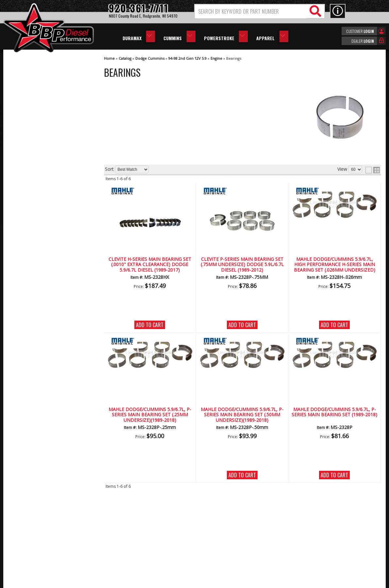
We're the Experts (40, 191)
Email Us (30, 258)
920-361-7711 (36, 271)
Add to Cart (150, 325)
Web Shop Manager (253, 582)
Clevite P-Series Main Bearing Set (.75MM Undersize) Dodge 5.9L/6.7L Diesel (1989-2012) (242, 265)
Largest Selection (40, 210)
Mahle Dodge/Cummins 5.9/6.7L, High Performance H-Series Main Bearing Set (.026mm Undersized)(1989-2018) (335, 265)
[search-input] (251, 11)
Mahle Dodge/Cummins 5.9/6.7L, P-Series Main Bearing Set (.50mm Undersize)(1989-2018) (242, 415)
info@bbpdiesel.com (219, 551)
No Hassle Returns (41, 229)
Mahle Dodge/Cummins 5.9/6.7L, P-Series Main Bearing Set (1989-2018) (334, 412)
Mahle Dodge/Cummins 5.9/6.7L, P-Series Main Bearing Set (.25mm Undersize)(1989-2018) (150, 415)
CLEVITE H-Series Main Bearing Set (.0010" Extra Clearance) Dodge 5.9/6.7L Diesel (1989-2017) (150, 265)
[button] (260, 11)
